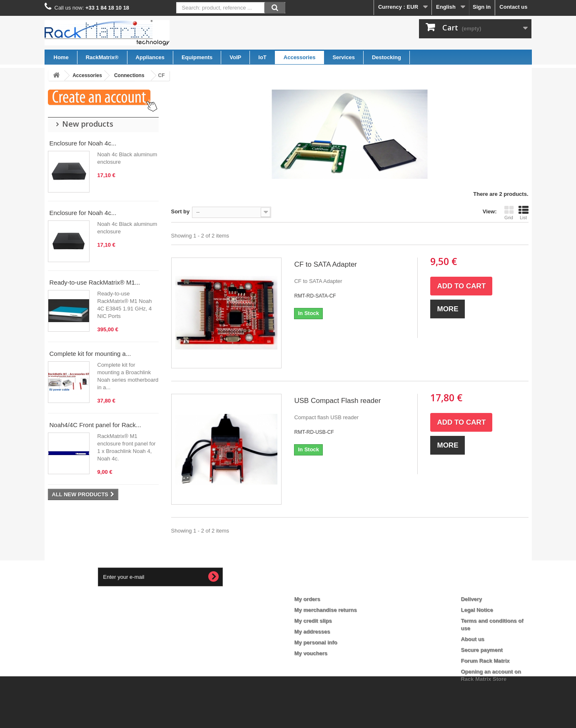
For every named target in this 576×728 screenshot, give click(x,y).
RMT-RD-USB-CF (314, 432)
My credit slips (313, 621)
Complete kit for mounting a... (90, 354)
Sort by (181, 211)
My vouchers (311, 653)
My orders (307, 599)
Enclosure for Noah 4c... (83, 143)
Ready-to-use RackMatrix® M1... (95, 282)
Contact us (513, 7)
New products (88, 124)
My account (316, 585)
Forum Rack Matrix (485, 661)
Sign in (482, 7)
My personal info (316, 642)
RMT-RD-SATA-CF (315, 296)
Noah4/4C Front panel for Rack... (95, 425)
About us (472, 639)
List (524, 213)
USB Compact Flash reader (337, 401)
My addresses (312, 632)
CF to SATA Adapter (325, 264)
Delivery (471, 599)
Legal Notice (477, 610)
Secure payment (481, 650)
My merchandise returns (326, 610)
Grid (509, 213)
